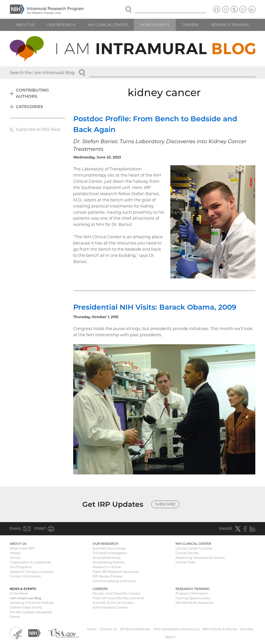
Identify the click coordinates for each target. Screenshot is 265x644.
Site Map (247, 629)
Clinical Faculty (187, 553)
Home (92, 629)
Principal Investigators (110, 553)
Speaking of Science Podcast (32, 603)
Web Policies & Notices (220, 629)
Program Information (192, 593)
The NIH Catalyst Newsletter (31, 612)
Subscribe (165, 504)
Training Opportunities (193, 598)
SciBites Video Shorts (26, 607)
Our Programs (21, 567)
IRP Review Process (108, 576)
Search (170, 637)
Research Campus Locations (31, 572)
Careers (190, 25)
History (15, 553)
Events (15, 617)
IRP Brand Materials (135, 629)
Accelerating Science (108, 562)
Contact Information (25, 576)
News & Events (155, 25)
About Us (25, 25)
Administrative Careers (110, 607)
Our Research (61, 25)
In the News (19, 593)
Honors (15, 558)
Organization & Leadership (30, 562)
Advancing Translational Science (200, 558)
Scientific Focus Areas (109, 548)
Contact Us (108, 629)
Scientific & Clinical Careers (113, 603)
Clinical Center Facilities (194, 548)
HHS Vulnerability (176, 629)
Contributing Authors (32, 93)
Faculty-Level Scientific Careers (116, 593)
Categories (29, 107)
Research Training (230, 25)
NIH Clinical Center (108, 25)
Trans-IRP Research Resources (116, 572)
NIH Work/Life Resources (194, 603)
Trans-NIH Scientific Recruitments (118, 598)
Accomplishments (107, 558)
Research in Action (107, 567)
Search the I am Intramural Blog (42, 73)
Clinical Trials (185, 562)
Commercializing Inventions (114, 581)
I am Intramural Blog (25, 598)
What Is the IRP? (22, 548)
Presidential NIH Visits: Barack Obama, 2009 (155, 307)
